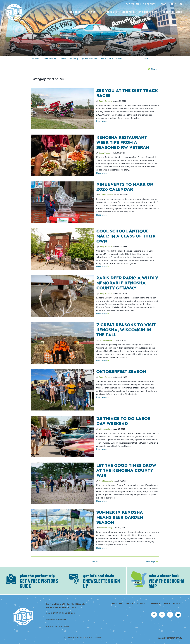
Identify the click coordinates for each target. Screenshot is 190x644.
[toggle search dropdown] (181, 4)
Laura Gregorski (106, 340)
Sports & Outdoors (89, 59)
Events (91, 12)
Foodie (63, 59)
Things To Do (73, 12)
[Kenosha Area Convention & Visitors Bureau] (14, 12)
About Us (117, 603)
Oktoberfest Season (121, 371)
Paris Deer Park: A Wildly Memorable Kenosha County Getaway (127, 283)
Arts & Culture (107, 59)
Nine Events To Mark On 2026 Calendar (125, 186)
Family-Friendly (49, 59)
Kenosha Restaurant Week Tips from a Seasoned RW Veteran (123, 142)
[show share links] (152, 69)
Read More (103, 121)
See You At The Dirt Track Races (127, 93)
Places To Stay (149, 12)
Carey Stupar (104, 153)
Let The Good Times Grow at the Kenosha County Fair (126, 470)
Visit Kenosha (105, 429)
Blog (164, 4)
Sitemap (155, 603)
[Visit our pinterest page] (170, 615)
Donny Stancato (106, 101)
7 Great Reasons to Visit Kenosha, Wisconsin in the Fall (126, 330)
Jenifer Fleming (105, 528)
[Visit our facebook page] (154, 615)
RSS (95, 562)
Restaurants (109, 12)
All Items (35, 59)
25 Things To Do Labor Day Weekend (123, 421)
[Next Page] (152, 562)
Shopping (128, 12)
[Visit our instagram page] (162, 615)
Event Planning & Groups (141, 4)
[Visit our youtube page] (178, 615)
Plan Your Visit (173, 12)
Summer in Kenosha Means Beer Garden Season (120, 517)
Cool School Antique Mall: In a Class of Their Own (126, 236)
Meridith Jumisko (106, 195)
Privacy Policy (172, 603)
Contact (142, 603)
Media (130, 603)
